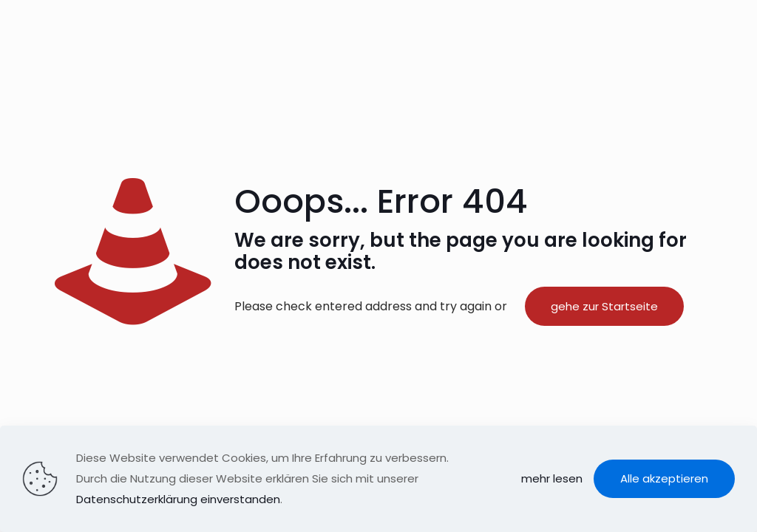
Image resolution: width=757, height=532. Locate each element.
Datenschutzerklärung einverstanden (178, 499)
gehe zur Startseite (604, 306)
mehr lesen (552, 478)
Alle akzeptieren (664, 478)
